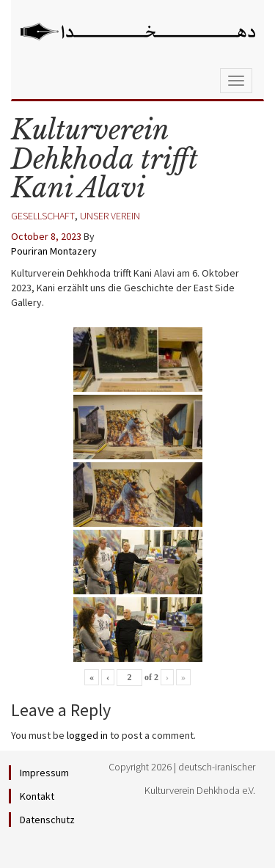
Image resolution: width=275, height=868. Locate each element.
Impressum (44, 773)
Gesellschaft (43, 216)
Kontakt (37, 796)
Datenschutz (47, 820)
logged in (87, 735)
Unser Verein (110, 216)
